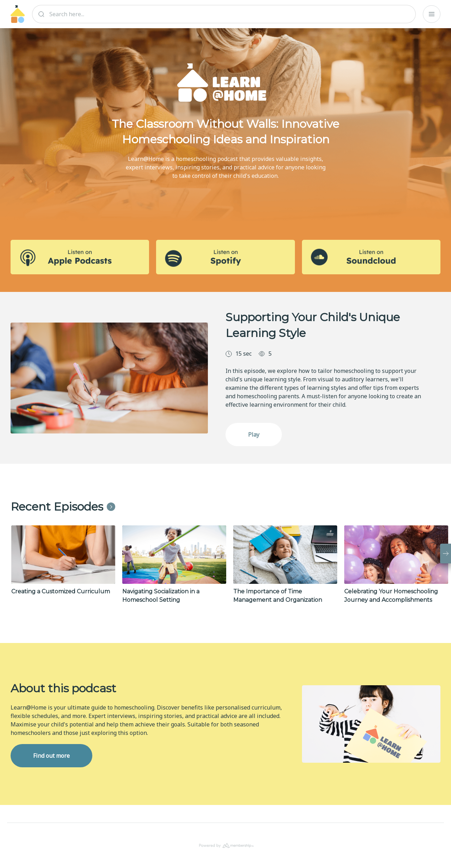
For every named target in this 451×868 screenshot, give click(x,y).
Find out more (51, 756)
